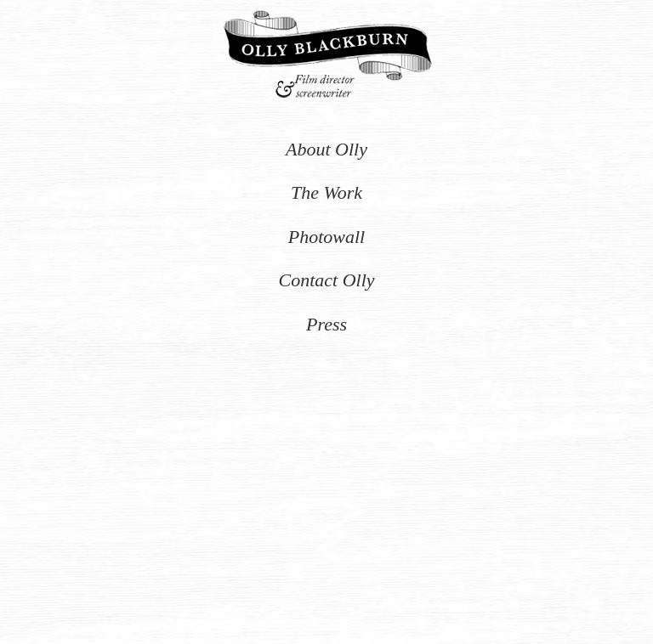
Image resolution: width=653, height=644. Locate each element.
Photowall (326, 237)
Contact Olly (326, 280)
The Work (326, 192)
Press (326, 324)
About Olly (326, 149)
